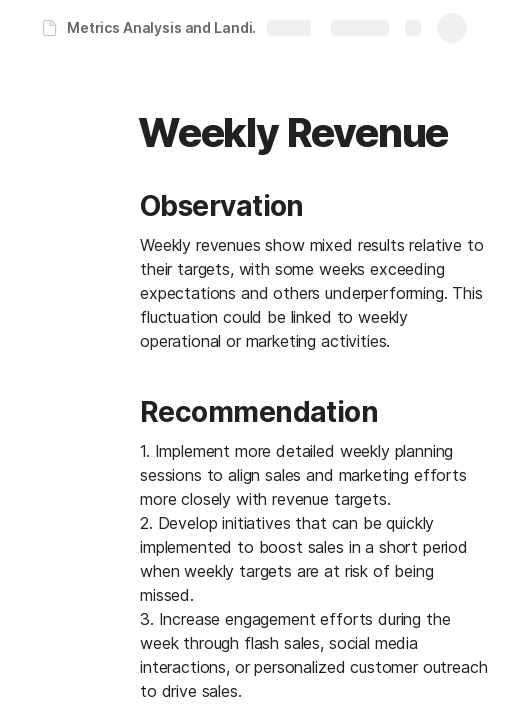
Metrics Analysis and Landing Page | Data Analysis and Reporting (173, 27)
